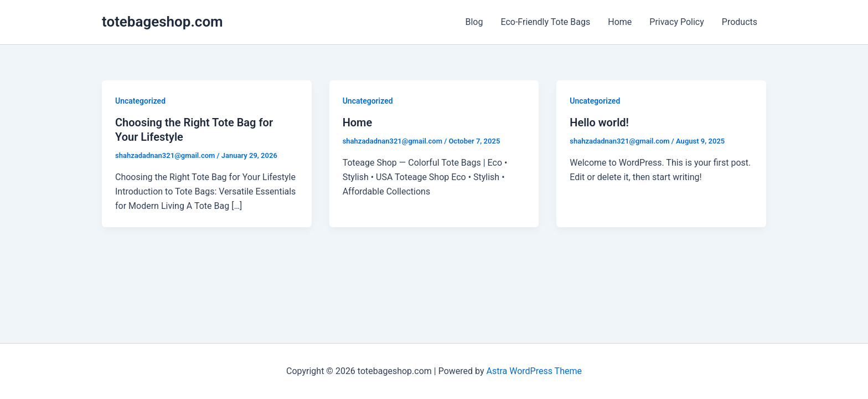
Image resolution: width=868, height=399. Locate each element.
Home (620, 22)
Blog (474, 22)
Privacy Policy (677, 22)
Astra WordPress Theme (534, 371)
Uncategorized (140, 101)
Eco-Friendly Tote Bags (545, 22)
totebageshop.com (162, 22)
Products (740, 22)
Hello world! (599, 122)
